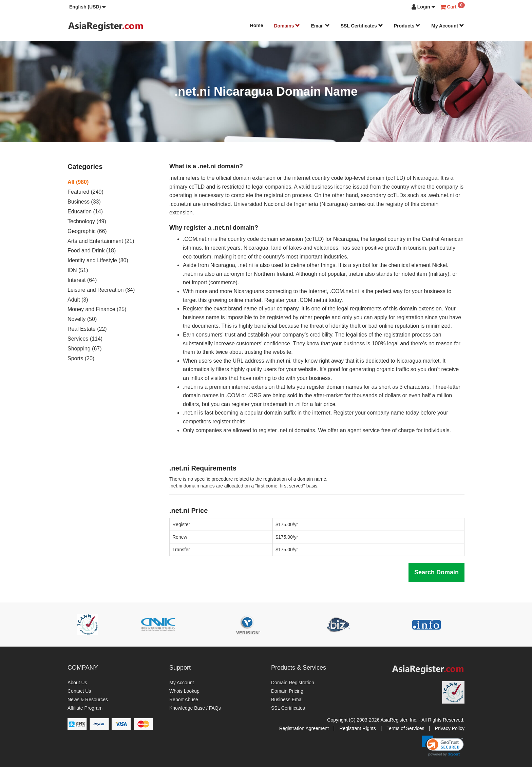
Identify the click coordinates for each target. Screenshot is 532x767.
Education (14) (85, 212)
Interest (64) (82, 280)
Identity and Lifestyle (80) (98, 260)
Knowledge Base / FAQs (195, 708)
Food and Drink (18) (92, 251)
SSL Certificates (362, 26)
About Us (77, 683)
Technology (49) (87, 221)
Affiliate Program (85, 708)
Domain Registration (293, 683)
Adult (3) (78, 300)
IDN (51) (78, 270)
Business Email (287, 699)
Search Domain (436, 572)
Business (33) (84, 202)
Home (257, 25)
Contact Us (79, 691)
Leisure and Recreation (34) (101, 290)
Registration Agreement (304, 728)
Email (320, 26)
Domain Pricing (287, 691)
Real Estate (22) (87, 329)
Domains (287, 26)
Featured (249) (85, 192)
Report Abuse (184, 699)
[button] (88, 7)
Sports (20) (81, 358)
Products (407, 26)
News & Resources (88, 699)
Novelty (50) (82, 319)
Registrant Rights (357, 728)
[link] (443, 746)
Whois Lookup (184, 691)
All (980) (78, 182)
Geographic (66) (87, 231)
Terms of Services (405, 728)
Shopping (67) (85, 349)
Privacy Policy (450, 728)
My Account (448, 26)
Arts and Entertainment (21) (101, 241)
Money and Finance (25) (97, 309)
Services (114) (85, 339)
